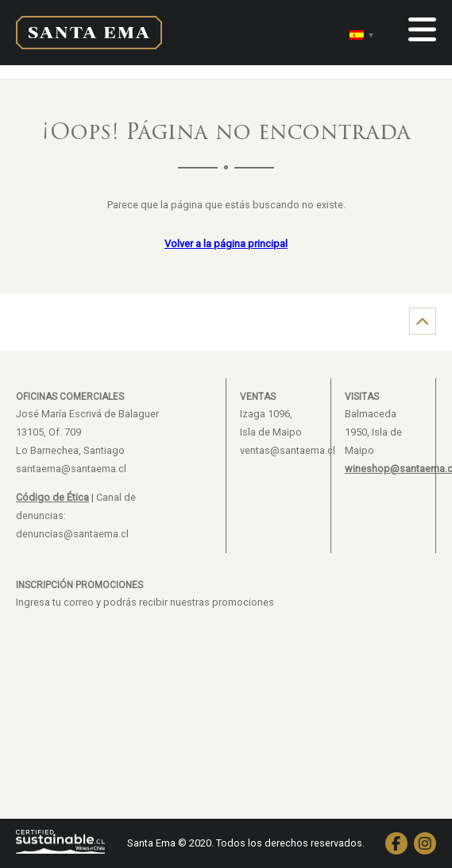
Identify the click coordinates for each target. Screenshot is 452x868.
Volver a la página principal (226, 244)
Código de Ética (52, 497)
